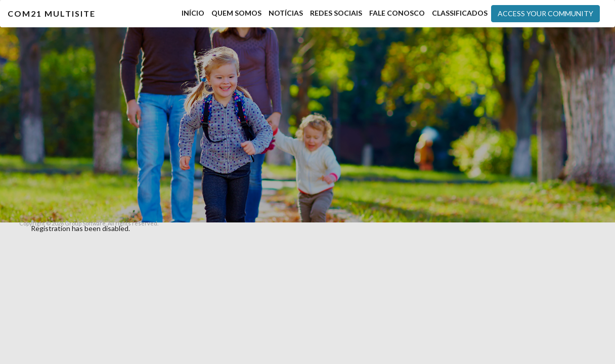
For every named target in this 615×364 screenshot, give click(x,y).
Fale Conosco (397, 13)
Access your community (545, 13)
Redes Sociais (336, 13)
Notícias (286, 13)
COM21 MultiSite (52, 13)
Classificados (460, 13)
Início (193, 13)
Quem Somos (236, 13)
